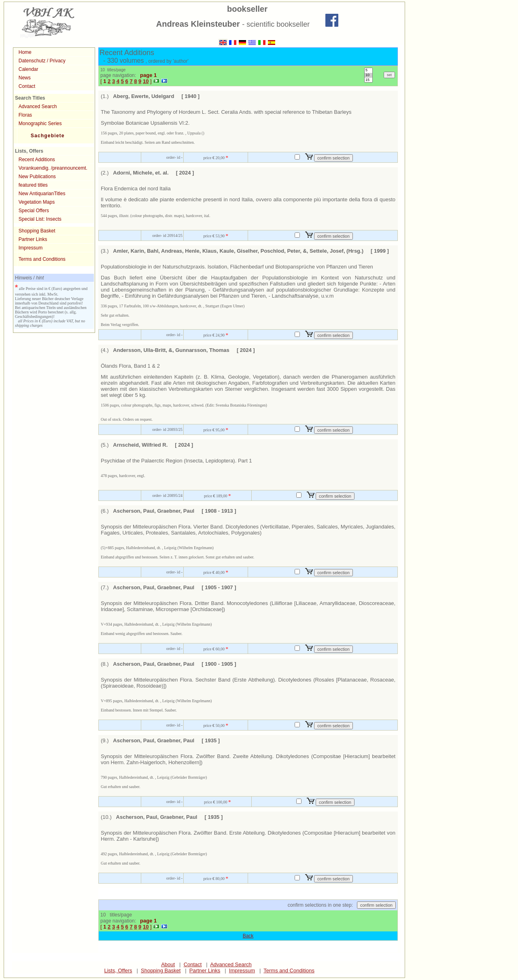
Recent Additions (37, 160)
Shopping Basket (37, 231)
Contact (27, 86)
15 (368, 80)
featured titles (33, 185)
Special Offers (34, 211)
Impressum (31, 248)
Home (25, 52)
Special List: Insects (40, 219)
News (25, 78)
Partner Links (33, 239)
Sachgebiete (48, 136)
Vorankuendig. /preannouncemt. (53, 168)
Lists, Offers (118, 970)
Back (248, 936)
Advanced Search (38, 107)
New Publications (37, 177)
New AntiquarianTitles (42, 194)
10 (368, 75)
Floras (25, 115)
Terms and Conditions (42, 259)
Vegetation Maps (37, 202)
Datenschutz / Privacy (42, 61)
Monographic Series (40, 124)
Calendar (29, 69)
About (168, 964)
